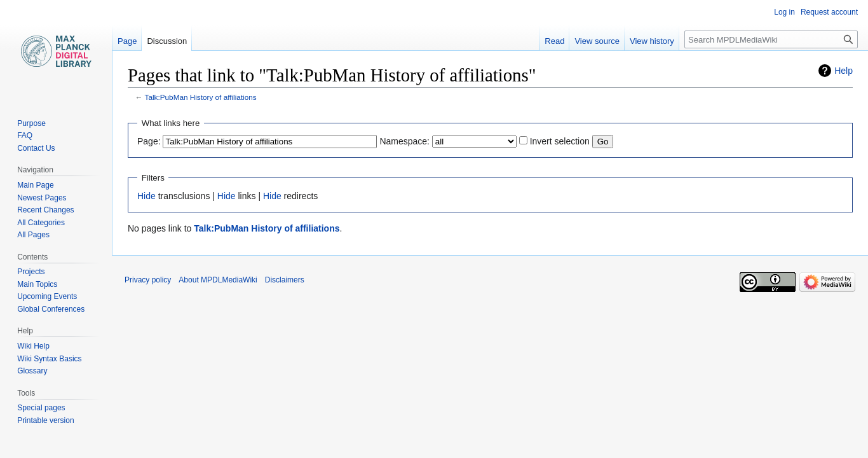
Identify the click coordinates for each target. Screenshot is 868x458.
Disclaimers (285, 280)
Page (127, 41)
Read (554, 41)
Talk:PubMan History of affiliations (201, 97)
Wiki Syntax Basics (49, 359)
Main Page (35, 185)
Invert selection (560, 141)
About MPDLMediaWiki (218, 280)
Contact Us (36, 148)
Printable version (45, 420)
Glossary (32, 371)
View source (597, 41)
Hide (146, 196)
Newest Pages (42, 198)
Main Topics (37, 284)
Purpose (31, 123)
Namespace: (404, 141)
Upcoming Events (47, 296)
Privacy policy (148, 280)
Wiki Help (33, 346)
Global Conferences (51, 309)
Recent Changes (45, 210)
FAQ (25, 135)
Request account (829, 12)
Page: (149, 141)
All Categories (41, 223)
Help (844, 71)
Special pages (41, 408)
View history (652, 41)
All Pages (33, 235)
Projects (31, 272)
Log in (784, 12)
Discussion (167, 41)
